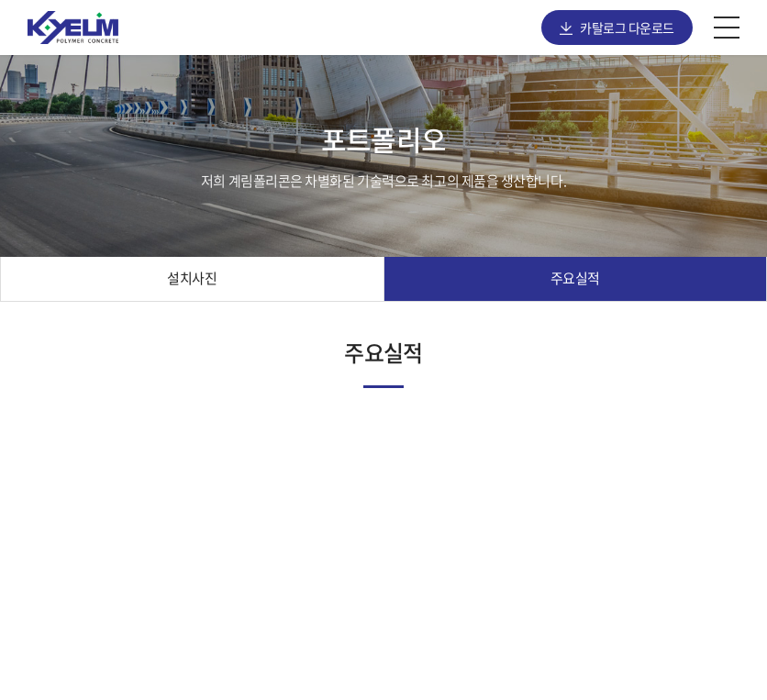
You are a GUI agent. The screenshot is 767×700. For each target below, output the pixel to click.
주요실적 (575, 278)
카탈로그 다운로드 (627, 28)
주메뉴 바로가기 (0, 0)
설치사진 (192, 278)
